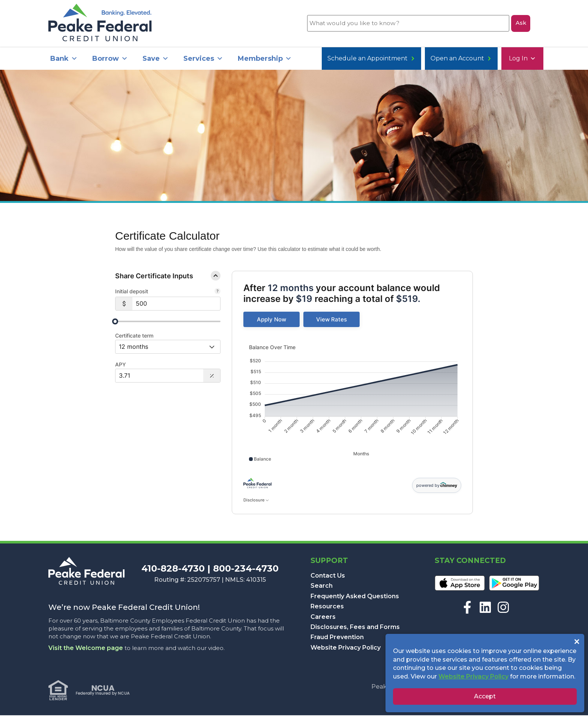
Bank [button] (64, 59)
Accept (485, 696)
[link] (271, 320)
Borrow (110, 59)
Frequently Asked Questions (355, 597)
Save (156, 59)
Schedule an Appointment (490, 59)
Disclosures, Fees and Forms (355, 628)
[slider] (115, 322)
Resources (327, 607)
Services (203, 59)
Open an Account (400, 59)
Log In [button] (339, 59)
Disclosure (256, 501)
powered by (437, 486)
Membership (265, 59)
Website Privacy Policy (346, 648)
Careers (323, 617)
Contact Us (328, 576)
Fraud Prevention (337, 638)
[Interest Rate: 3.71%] (159, 376)
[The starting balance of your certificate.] (217, 293)
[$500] (176, 304)
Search (322, 586)
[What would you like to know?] (408, 24)
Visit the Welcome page (86, 649)
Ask (521, 23)
